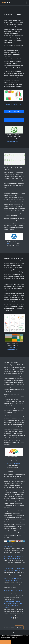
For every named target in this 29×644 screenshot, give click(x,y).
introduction (10, 244)
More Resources (14, 633)
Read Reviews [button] (14, 120)
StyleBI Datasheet (9, 547)
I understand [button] (5, 642)
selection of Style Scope (14, 463)
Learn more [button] (14, 638)
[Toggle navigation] (24, 3)
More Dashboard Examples (14, 104)
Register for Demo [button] (14, 112)
